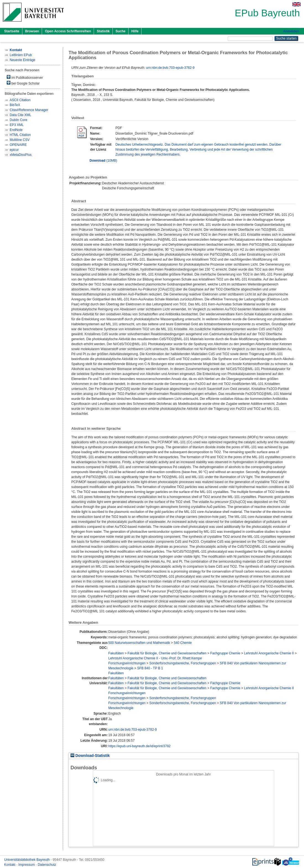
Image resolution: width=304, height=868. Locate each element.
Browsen (32, 31)
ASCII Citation (20, 100)
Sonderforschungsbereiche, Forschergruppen (183, 663)
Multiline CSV (20, 140)
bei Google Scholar (23, 83)
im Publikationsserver (25, 77)
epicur (14, 150)
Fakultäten (116, 653)
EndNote (16, 130)
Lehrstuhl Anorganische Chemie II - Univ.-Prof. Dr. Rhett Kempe (155, 658)
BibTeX (15, 105)
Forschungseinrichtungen (127, 663)
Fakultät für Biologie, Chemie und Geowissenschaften (167, 653)
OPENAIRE (18, 145)
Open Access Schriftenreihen (68, 31)
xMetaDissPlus (21, 155)
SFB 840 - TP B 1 (150, 668)
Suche (120, 31)
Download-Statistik (90, 756)
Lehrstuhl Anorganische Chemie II (269, 653)
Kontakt (10, 865)
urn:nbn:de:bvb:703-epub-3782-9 (170, 68)
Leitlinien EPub (21, 55)
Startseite (12, 31)
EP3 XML (17, 125)
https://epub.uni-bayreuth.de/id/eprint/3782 (140, 746)
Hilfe (135, 31)
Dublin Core (18, 120)
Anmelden (291, 31)
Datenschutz (47, 865)
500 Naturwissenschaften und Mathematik (139, 643)
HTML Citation (20, 135)
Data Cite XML (20, 115)
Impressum (27, 865)
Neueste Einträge (23, 60)
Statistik (103, 31)
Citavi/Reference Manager (29, 110)
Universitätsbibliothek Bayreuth (27, 860)
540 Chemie (183, 643)
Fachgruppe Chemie (225, 653)
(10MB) (103, 161)
